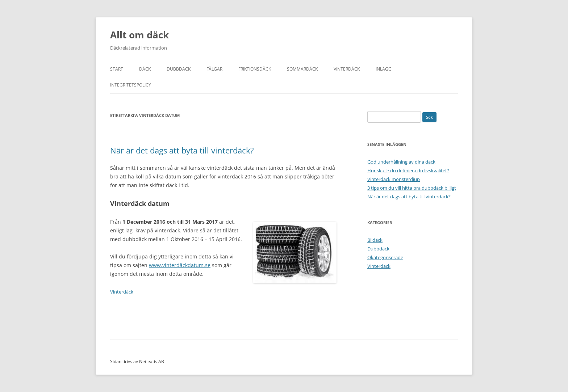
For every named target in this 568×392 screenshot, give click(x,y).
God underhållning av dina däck (401, 162)
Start (117, 69)
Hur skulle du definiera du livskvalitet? (408, 170)
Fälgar (214, 69)
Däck (145, 69)
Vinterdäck (347, 69)
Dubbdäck (179, 69)
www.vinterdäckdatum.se (180, 265)
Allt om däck (139, 35)
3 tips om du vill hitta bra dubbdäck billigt (412, 188)
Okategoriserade (385, 257)
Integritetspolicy (131, 85)
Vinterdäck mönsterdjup (394, 179)
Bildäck (375, 240)
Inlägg (384, 69)
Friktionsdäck (255, 69)
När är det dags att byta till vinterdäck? (182, 150)
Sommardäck (302, 69)
